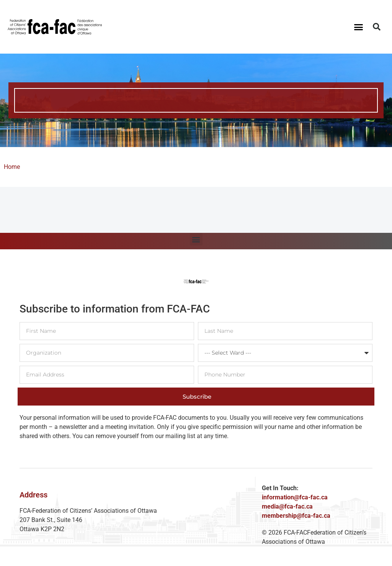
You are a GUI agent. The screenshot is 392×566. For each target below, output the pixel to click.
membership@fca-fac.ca (296, 516)
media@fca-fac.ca (287, 506)
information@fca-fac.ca (295, 497)
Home (12, 167)
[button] (358, 27)
